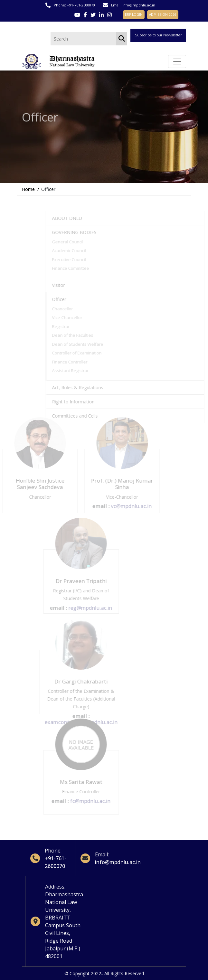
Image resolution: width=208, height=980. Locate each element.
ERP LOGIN (134, 14)
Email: (102, 854)
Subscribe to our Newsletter (158, 35)
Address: (55, 887)
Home (28, 189)
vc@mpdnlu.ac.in (125, 506)
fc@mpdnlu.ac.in (84, 801)
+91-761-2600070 (81, 5)
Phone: (53, 851)
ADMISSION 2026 (163, 14)
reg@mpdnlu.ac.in (84, 608)
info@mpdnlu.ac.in (139, 5)
